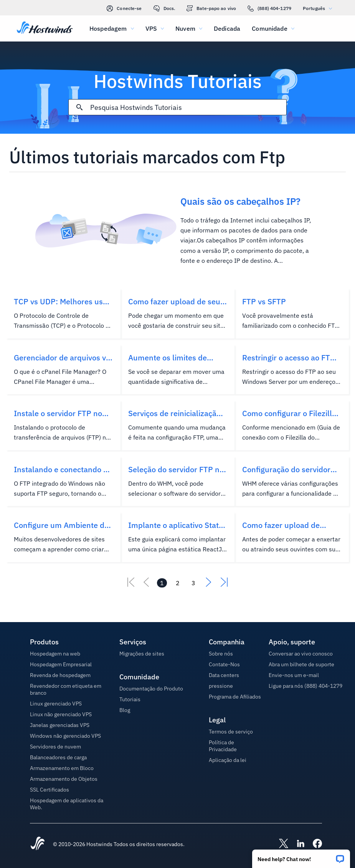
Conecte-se (124, 8)
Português (319, 8)
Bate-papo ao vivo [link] (211, 8)
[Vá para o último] (224, 584)
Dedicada (227, 28)
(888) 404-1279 (269, 8)
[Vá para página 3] (193, 583)
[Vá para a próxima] (209, 584)
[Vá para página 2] (178, 583)
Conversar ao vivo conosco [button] (301, 654)
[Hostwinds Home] (38, 844)
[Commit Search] (79, 107)
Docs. (164, 8)
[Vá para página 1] (162, 583)
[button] (301, 856)
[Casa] (45, 28)
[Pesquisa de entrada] (188, 107)
